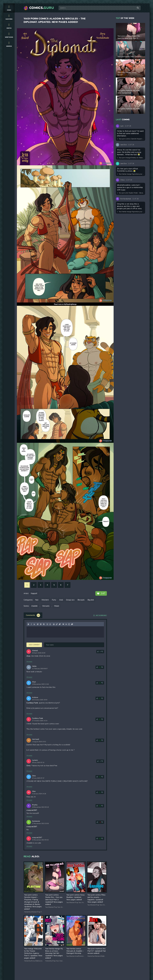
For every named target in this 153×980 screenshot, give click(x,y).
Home (9, 8)
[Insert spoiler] (69, 624)
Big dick (91, 600)
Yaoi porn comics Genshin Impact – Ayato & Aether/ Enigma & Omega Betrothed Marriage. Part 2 (131, 139)
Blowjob (81, 600)
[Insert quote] (63, 624)
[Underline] (34, 624)
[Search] (138, 8)
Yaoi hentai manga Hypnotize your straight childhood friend (131, 174)
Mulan (57, 606)
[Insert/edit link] (57, 624)
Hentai (9, 26)
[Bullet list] (47, 624)
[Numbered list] (50, 624)
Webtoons (9, 35)
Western (9, 17)
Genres (9, 44)
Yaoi (37, 600)
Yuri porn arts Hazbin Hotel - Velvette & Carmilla (131, 193)
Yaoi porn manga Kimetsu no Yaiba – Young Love (131, 158)
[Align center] (41, 624)
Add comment (34, 645)
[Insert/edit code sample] (66, 624)
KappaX (34, 593)
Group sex (70, 600)
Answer (29, 662)
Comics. (42, 8)
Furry (54, 600)
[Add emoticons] (54, 624)
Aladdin (34, 606)
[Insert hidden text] (72, 624)
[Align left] (38, 624)
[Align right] (44, 624)
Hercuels (46, 606)
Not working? (100, 615)
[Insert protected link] (60, 624)
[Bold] (28, 624)
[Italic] (31, 624)
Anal (61, 600)
